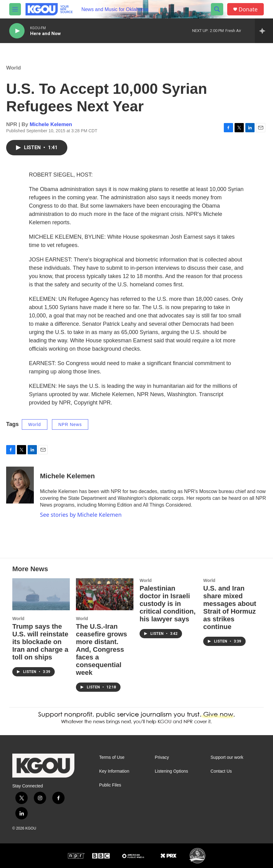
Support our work (227, 757)
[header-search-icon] (217, 9)
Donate (248, 9)
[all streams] (264, 31)
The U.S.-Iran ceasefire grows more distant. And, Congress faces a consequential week (101, 649)
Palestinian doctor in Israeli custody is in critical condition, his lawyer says (168, 604)
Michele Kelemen (51, 124)
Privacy (162, 757)
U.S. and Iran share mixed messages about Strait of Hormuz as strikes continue (230, 607)
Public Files (110, 785)
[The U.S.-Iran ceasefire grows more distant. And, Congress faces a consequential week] (105, 594)
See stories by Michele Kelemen (81, 515)
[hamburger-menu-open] (15, 9)
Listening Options (172, 771)
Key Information (114, 771)
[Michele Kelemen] (20, 485)
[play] (17, 31)
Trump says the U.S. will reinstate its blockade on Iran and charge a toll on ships (40, 642)
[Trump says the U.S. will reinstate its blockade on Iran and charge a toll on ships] (41, 594)
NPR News (70, 424)
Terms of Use (112, 757)
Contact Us (221, 771)
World (14, 68)
